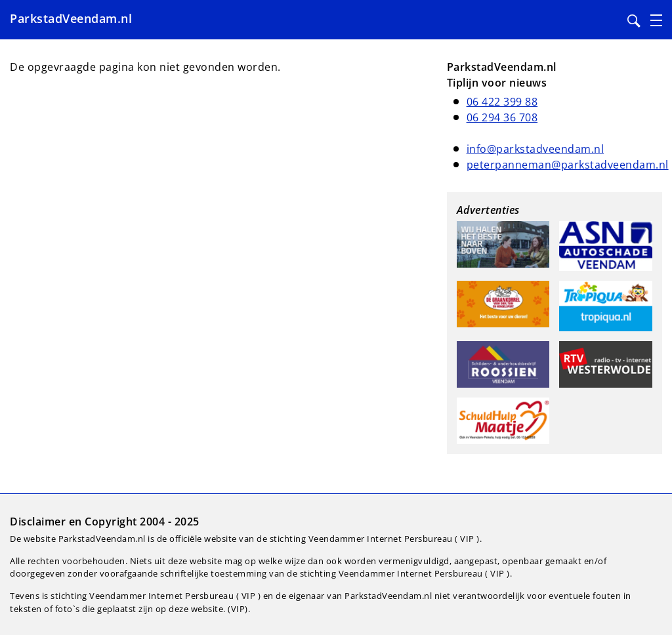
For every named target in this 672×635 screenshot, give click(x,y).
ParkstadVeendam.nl (71, 18)
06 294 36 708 (502, 117)
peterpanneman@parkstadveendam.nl (568, 165)
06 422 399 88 (502, 102)
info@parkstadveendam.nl (535, 149)
